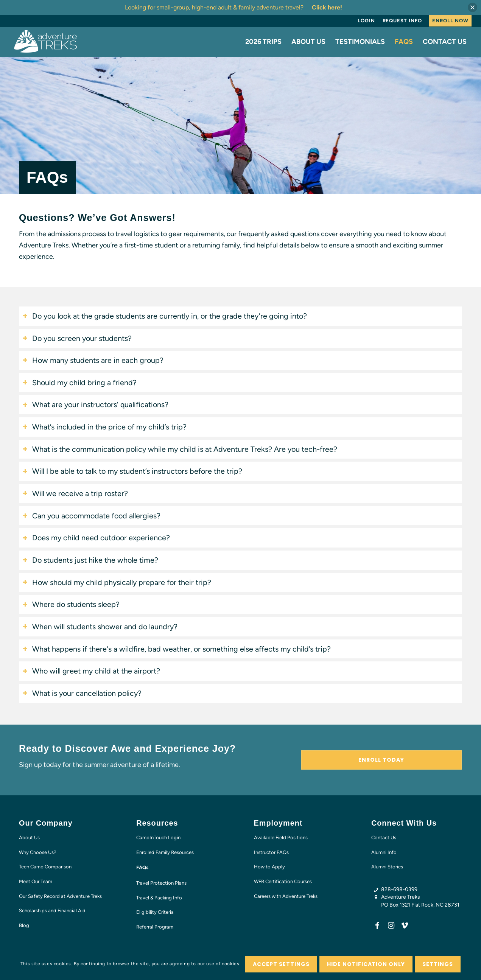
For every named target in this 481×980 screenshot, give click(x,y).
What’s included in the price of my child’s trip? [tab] (105, 427)
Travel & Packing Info (159, 898)
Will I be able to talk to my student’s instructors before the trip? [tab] (132, 471)
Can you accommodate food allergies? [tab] (92, 516)
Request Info (402, 21)
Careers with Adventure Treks (286, 896)
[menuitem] (366, 21)
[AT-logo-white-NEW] (46, 42)
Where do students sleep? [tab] (71, 604)
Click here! (327, 7)
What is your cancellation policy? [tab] (82, 693)
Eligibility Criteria (155, 912)
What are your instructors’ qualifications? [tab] (96, 404)
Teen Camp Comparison (45, 867)
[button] (472, 7)
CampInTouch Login (158, 838)
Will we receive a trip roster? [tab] (75, 493)
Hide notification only (366, 964)
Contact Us (384, 838)
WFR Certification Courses (283, 881)
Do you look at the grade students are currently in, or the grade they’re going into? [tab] (165, 316)
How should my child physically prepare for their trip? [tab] (117, 582)
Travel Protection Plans (161, 883)
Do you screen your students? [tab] (77, 338)
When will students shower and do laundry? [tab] (100, 627)
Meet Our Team (36, 881)
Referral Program (155, 927)
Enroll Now (450, 21)
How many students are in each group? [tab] (93, 360)
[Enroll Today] (381, 760)
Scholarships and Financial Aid (52, 911)
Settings (438, 964)
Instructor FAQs (271, 852)
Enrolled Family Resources (165, 852)
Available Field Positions (281, 838)
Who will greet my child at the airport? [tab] (91, 671)
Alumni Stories (387, 867)
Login (366, 21)
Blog (24, 925)
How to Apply (269, 867)
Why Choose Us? (38, 852)
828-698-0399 (399, 889)
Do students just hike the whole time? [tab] (90, 560)
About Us (29, 838)
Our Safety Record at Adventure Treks (60, 896)
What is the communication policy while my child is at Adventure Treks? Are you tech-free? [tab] (180, 449)
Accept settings (281, 964)
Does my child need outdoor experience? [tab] (96, 538)
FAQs (142, 867)
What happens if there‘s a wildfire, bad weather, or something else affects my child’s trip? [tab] (177, 649)
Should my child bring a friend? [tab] (80, 383)
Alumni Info (384, 852)
